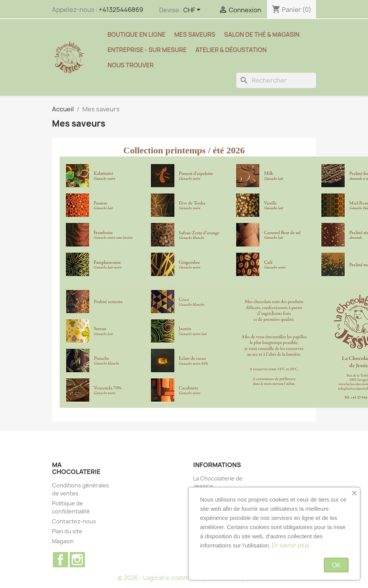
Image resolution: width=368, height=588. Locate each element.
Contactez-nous (74, 521)
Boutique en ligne (137, 34)
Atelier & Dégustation (231, 50)
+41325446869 (121, 10)
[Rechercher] (276, 80)
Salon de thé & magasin (262, 34)
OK (336, 565)
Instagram (77, 560)
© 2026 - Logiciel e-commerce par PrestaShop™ (184, 578)
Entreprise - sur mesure (147, 50)
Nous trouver (131, 65)
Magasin (63, 541)
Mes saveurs (195, 34)
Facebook (60, 560)
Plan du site (67, 531)
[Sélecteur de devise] (193, 10)
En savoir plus (290, 545)
